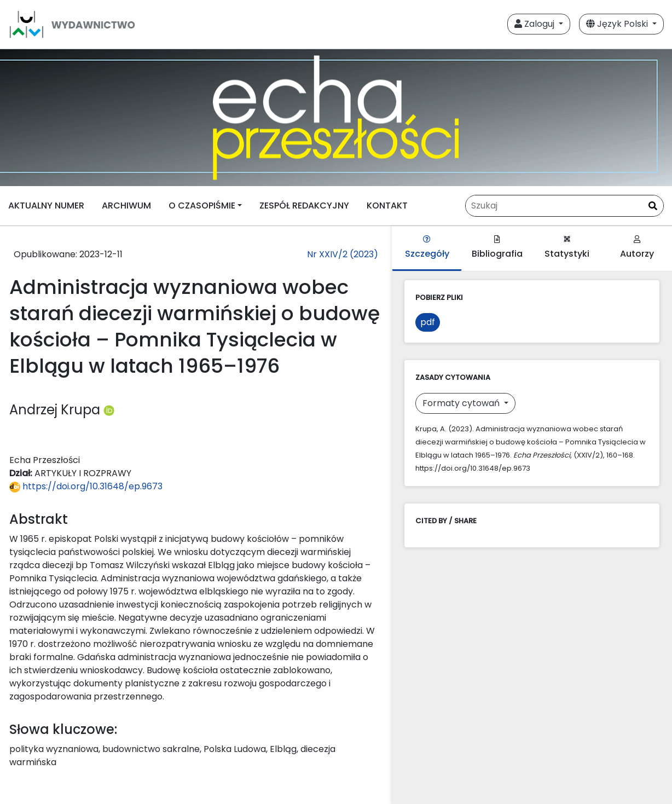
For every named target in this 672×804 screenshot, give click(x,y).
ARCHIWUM (126, 206)
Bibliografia (497, 248)
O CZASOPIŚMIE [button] (202, 206)
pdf (428, 322)
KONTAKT (387, 206)
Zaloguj (535, 24)
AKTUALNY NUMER (46, 206)
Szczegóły (427, 248)
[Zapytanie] (564, 206)
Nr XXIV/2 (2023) (343, 254)
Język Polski (618, 24)
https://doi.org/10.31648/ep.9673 (86, 486)
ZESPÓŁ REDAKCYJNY (304, 206)
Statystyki (567, 248)
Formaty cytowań (462, 403)
